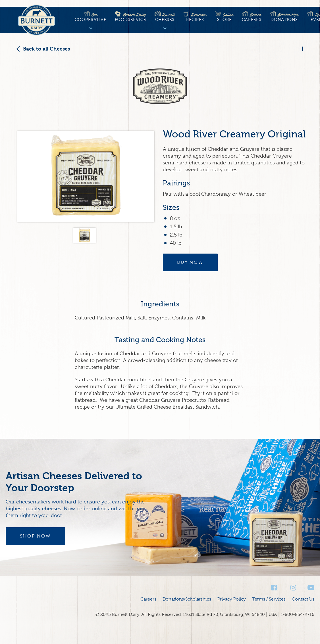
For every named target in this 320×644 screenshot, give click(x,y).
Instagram (293, 588)
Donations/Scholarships (187, 599)
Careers (252, 17)
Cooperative (91, 17)
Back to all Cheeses (46, 49)
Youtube (311, 588)
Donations (284, 17)
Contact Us (303, 599)
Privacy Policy (232, 599)
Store (224, 17)
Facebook (275, 588)
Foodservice (130, 17)
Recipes (195, 17)
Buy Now (190, 262)
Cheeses (165, 17)
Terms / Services (269, 599)
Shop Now (35, 536)
